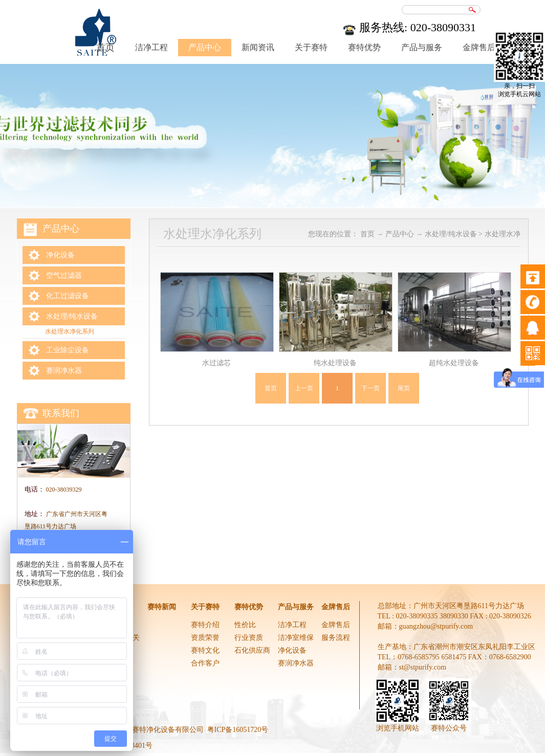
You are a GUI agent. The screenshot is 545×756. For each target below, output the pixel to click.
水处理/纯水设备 (451, 234)
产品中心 (400, 234)
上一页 (304, 388)
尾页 (404, 388)
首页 (271, 388)
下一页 (370, 388)
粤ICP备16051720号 (238, 730)
